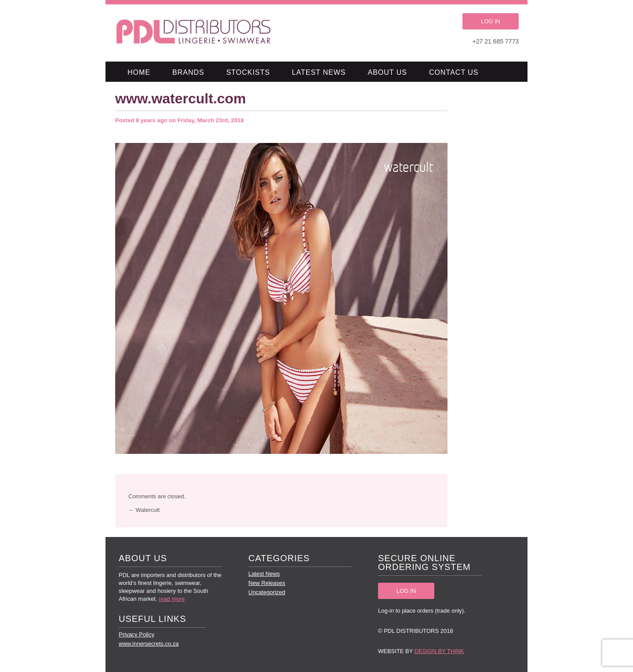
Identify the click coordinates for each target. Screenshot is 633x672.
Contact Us (454, 72)
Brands (188, 72)
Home (139, 72)
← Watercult (144, 510)
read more (172, 599)
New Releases (267, 583)
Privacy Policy (136, 634)
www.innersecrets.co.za (149, 644)
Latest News (319, 72)
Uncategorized (267, 592)
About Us (388, 72)
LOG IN (491, 21)
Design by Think (439, 651)
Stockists (248, 72)
